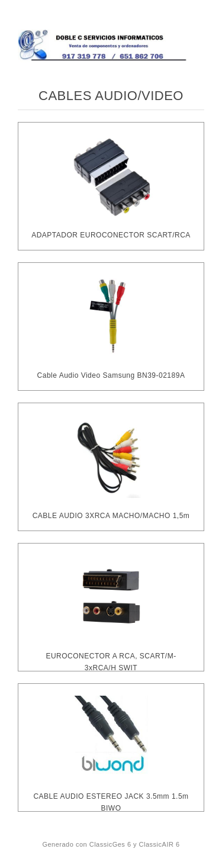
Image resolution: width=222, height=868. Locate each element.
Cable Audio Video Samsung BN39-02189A (111, 375)
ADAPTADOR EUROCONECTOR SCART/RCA (111, 235)
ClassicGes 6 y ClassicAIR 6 (135, 844)
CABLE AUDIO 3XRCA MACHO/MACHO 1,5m (111, 516)
